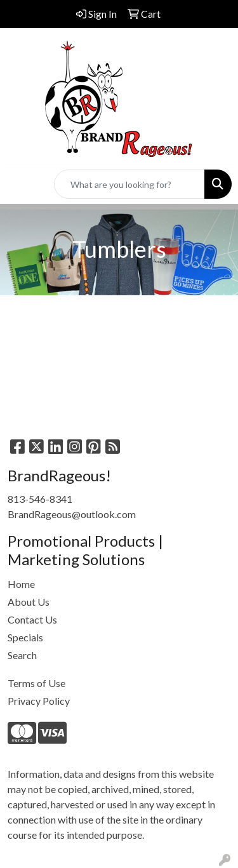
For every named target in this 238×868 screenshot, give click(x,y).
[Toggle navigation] (20, 184)
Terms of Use (36, 683)
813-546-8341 (40, 499)
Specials (25, 637)
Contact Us (32, 619)
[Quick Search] (129, 184)
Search (22, 655)
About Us (29, 602)
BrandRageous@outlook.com (72, 514)
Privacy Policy (39, 701)
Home (21, 584)
